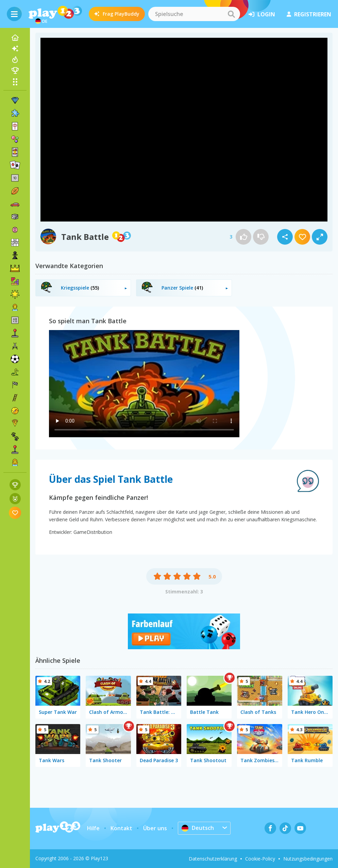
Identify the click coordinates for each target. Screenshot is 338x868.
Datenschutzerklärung (213, 859)
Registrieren (309, 14)
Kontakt (121, 828)
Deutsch (198, 828)
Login (262, 14)
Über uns (155, 828)
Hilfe (93, 828)
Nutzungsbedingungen (308, 859)
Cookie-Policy (260, 859)
